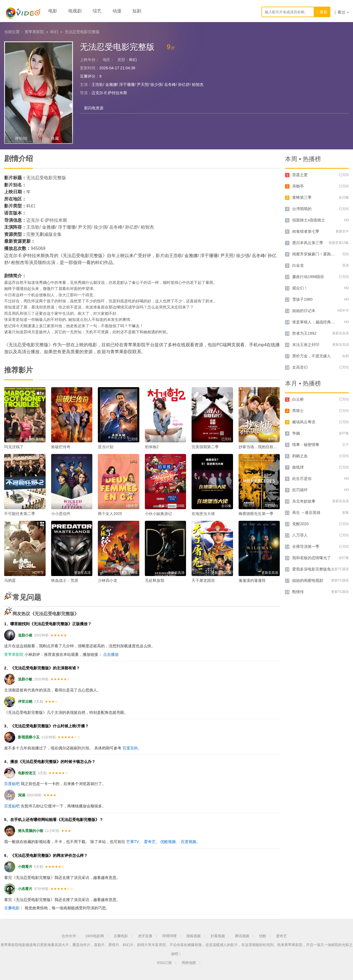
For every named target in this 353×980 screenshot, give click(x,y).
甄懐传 (298, 592)
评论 (21, 138)
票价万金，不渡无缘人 (312, 356)
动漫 (117, 11)
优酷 (263, 936)
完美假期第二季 (205, 447)
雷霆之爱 (300, 175)
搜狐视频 (194, 936)
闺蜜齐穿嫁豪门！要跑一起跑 (317, 254)
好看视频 (218, 936)
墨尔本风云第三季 (308, 243)
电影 (53, 11)
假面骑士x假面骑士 (309, 220)
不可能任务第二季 (20, 514)
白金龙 (298, 265)
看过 (342, 12)
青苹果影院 (34, 32)
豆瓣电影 (12, 908)
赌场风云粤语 (304, 422)
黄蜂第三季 (302, 197)
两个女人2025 (110, 514)
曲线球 (298, 467)
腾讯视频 (242, 936)
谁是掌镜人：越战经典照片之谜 (319, 322)
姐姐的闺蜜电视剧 (308, 580)
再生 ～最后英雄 (306, 513)
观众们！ (300, 288)
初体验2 (152, 447)
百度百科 (130, 748)
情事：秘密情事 (306, 445)
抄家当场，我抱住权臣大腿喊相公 (268, 447)
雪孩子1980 (302, 299)
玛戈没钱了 (14, 447)
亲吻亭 (298, 186)
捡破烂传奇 (61, 447)
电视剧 (75, 11)
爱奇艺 (150, 842)
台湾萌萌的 (302, 209)
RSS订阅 (164, 963)
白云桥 (298, 399)
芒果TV (133, 842)
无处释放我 (155, 580)
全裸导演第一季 (306, 546)
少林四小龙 (108, 580)
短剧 (137, 11)
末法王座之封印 (306, 345)
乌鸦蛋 (10, 580)
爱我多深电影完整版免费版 (315, 569)
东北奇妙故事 (304, 501)
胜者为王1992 (304, 333)
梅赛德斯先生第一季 (256, 514)
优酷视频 (168, 842)
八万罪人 (300, 535)
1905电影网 (95, 936)
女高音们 (300, 367)
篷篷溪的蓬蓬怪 (252, 580)
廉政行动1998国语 (308, 277)
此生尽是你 (302, 479)
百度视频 (189, 842)
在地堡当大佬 (203, 514)
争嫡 (296, 433)
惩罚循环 (300, 490)
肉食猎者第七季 (306, 231)
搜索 (322, 12)
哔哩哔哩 (169, 936)
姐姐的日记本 (304, 311)
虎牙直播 (145, 936)
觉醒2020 (300, 524)
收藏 (55, 138)
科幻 (54, 32)
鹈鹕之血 (300, 456)
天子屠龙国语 (203, 580)
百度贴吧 (12, 784)
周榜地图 (189, 963)
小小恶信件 (61, 514)
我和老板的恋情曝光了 (312, 558)
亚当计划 (106, 447)
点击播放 (111, 654)
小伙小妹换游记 (158, 514)
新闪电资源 (94, 108)
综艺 (97, 11)
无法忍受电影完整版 (82, 32)
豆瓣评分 (88, 76)
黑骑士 (298, 411)
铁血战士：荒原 (65, 580)
